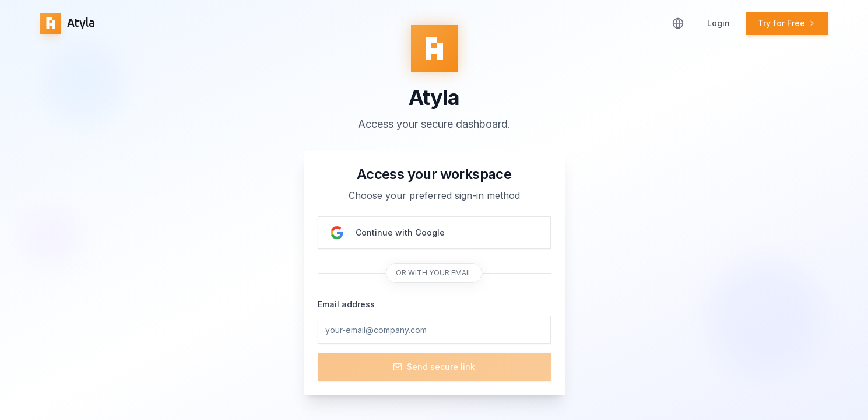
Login (718, 23)
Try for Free (787, 23)
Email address (346, 304)
